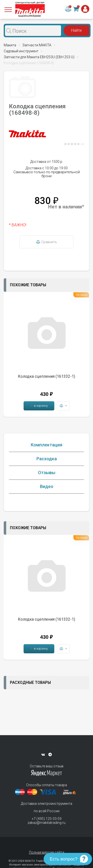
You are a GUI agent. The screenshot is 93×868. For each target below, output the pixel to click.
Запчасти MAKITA (37, 45)
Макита (10, 45)
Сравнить (46, 242)
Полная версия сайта (47, 852)
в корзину (39, 406)
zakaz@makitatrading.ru (46, 823)
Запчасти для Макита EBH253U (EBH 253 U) (39, 57)
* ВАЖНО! (18, 225)
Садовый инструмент (21, 51)
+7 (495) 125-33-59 (47, 819)
